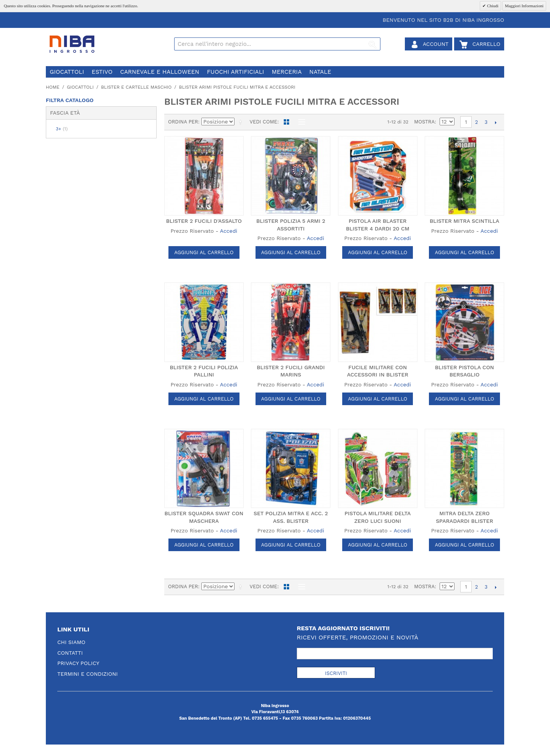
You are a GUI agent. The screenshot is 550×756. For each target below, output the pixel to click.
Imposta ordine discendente (242, 122)
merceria (286, 72)
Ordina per (183, 122)
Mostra (424, 122)
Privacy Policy (78, 663)
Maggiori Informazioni (524, 6)
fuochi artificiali (236, 72)
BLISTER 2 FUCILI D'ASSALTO (204, 221)
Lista (300, 122)
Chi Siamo (71, 642)
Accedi (229, 231)
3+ (62, 129)
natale (320, 72)
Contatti (70, 653)
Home (53, 87)
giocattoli (67, 72)
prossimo (496, 122)
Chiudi (492, 6)
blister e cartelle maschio (136, 87)
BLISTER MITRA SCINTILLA (464, 221)
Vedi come (263, 122)
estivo (102, 72)
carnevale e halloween (159, 72)
